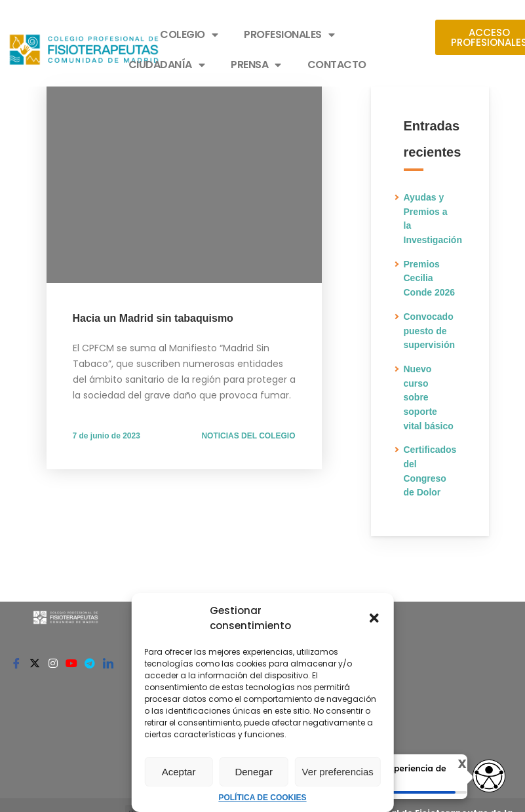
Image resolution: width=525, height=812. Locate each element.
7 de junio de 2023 (107, 436)
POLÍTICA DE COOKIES (262, 798)
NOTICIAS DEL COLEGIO (248, 436)
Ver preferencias (338, 772)
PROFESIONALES (289, 35)
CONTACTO (337, 65)
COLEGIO (189, 35)
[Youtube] (71, 662)
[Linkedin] (108, 662)
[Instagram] (53, 662)
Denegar (254, 772)
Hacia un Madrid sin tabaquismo (153, 318)
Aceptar (179, 772)
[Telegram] (90, 662)
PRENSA (256, 65)
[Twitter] (35, 662)
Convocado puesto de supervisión (430, 331)
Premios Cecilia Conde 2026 (430, 278)
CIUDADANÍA (167, 65)
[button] (374, 618)
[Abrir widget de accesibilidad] (489, 777)
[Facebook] (16, 662)
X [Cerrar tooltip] (456, 764)
